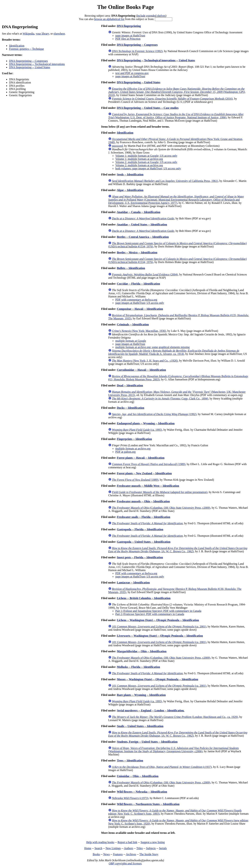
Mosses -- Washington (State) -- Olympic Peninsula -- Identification (158, 679)
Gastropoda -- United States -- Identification (144, 542)
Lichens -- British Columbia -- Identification (144, 598)
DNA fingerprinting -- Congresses (28, 61)
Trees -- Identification (130, 760)
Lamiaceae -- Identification (133, 583)
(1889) (135, 480)
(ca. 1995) (137, 430)
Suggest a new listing (153, 842)
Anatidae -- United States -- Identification (142, 224)
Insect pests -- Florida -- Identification (140, 557)
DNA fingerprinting (129, 26)
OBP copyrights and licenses (125, 863)
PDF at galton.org (125, 452)
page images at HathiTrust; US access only (140, 303)
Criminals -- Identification (133, 324)
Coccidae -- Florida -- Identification (139, 284)
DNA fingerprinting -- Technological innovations (37, 64)
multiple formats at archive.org (133, 449)
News (107, 854)
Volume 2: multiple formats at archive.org (139, 165)
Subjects (151, 848)
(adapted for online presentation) (160, 492)
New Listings (113, 848)
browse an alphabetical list (109, 19)
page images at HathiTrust (130, 36)
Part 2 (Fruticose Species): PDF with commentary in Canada (150, 614)
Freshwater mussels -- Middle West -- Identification (148, 486)
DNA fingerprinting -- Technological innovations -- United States (156, 60)
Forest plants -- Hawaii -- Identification (141, 458)
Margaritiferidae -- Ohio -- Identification (142, 651)
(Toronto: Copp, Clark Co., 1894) (160, 399)
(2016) (172, 99)
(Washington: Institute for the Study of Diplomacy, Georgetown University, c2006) (174, 750)
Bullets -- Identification (131, 268)
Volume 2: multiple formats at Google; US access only (146, 162)
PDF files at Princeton (128, 39)
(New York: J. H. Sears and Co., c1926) (145, 361)
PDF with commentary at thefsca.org (136, 300)
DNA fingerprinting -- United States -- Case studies (148, 108)
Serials (163, 848)
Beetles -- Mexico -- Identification (137, 252)
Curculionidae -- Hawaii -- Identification (141, 370)
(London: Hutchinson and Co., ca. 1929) (175, 717)
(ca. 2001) (159, 626)
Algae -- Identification (130, 190)
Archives (131, 854)
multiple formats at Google (131, 341)
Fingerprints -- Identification (134, 439)
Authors (129, 848)
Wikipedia (28, 34)
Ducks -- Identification (131, 408)
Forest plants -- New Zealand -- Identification (144, 473)
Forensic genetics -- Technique (26, 49)
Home (88, 848)
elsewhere (59, 34)
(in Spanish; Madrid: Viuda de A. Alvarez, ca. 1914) (174, 352)
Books (96, 854)
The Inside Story (149, 854)
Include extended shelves (151, 16)
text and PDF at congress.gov (132, 73)
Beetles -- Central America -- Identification (143, 237)
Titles (140, 848)
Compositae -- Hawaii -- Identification (140, 309)
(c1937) (162, 767)
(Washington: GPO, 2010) (177, 92)
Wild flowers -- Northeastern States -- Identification (148, 804)
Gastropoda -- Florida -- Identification (140, 529)
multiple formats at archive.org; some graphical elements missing (152, 347)
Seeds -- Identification (130, 175)
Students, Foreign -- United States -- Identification (147, 742)
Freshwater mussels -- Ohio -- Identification (143, 501)
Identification (17, 46)
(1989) (149, 464)
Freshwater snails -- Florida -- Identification (144, 517)
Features (118, 854)
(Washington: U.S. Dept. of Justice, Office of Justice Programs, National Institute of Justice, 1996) (176, 116)
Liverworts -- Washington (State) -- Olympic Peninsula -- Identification (160, 636)
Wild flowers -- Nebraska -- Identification (142, 792)
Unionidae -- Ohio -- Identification (138, 776)
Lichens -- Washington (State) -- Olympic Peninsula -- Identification (158, 620)
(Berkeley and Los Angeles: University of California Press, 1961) (165, 181)
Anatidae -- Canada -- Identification (139, 212)
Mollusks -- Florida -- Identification (139, 667)
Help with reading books (100, 842)
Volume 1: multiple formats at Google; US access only (146, 156)
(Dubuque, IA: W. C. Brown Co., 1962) (178, 550)
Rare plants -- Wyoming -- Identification (141, 695)
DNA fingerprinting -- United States (30, 67)
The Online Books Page (125, 7)
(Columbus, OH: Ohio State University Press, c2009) (161, 508)
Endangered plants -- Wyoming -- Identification (146, 423)
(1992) (137, 51)
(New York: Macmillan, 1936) (139, 331)
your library (42, 34)
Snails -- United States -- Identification (140, 726)
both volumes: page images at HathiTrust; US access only (148, 168)
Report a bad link (127, 842)
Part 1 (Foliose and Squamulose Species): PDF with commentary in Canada (158, 611)
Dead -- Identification (130, 385)
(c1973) (130, 798)
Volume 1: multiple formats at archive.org (139, 159)
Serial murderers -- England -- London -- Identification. (151, 711)
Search (99, 848)
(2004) (145, 274)
